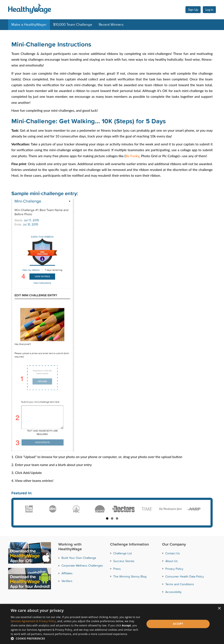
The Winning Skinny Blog (130, 577)
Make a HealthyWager (29, 25)
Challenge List (123, 553)
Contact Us (173, 553)
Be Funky (132, 156)
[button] (76, 639)
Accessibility (173, 592)
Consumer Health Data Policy (185, 577)
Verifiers (67, 581)
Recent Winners (111, 25)
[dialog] (112, 624)
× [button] (219, 609)
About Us (172, 561)
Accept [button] (178, 624)
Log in (209, 10)
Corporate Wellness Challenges (82, 566)
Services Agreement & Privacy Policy (33, 621)
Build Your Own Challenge (79, 558)
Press (117, 569)
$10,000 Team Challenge (73, 25)
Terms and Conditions (180, 584)
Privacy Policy (174, 569)
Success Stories (124, 561)
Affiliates (67, 573)
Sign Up (193, 10)
